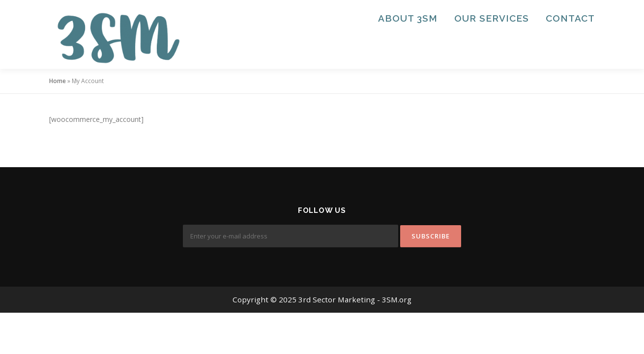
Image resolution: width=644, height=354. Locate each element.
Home (58, 81)
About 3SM (408, 18)
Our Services (492, 18)
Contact (570, 18)
